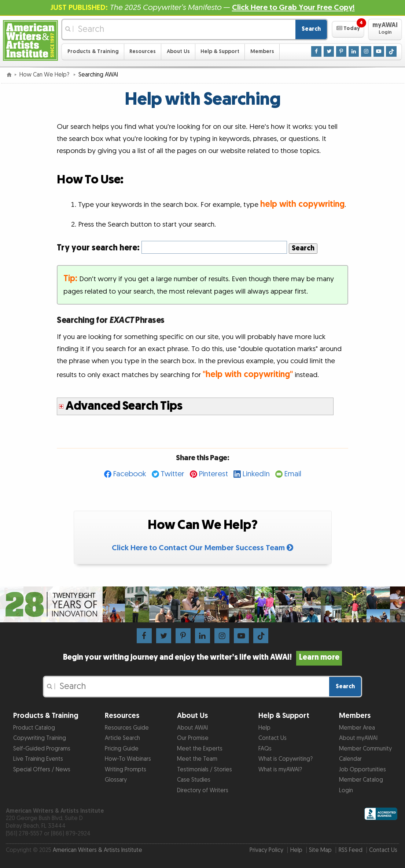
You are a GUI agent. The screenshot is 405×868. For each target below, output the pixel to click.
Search (311, 29)
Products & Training (93, 51)
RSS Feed (351, 850)
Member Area (357, 728)
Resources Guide (127, 728)
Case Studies (194, 780)
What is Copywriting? (286, 759)
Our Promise (193, 738)
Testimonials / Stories (205, 770)
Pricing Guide (122, 749)
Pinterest (213, 474)
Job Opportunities (362, 770)
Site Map (320, 850)
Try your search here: (172, 248)
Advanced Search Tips (124, 406)
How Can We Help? (45, 75)
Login (346, 791)
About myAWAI (358, 738)
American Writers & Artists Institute (97, 850)
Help (264, 728)
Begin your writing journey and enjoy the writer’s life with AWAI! (202, 657)
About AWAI (192, 728)
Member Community (365, 749)
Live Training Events (38, 759)
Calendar (350, 759)
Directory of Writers (203, 791)
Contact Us (273, 738)
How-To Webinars (128, 759)
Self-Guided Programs (42, 749)
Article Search (122, 738)
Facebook (130, 474)
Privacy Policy (266, 850)
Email (293, 474)
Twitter (172, 474)
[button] (348, 29)
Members (262, 51)
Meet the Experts (200, 749)
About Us (178, 51)
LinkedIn (256, 474)
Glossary (116, 780)
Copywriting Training (40, 738)
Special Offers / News (42, 770)
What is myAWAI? (280, 770)
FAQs (265, 749)
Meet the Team (197, 759)
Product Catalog (34, 728)
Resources (143, 51)
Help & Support (220, 51)
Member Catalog (361, 780)
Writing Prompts (126, 770)
